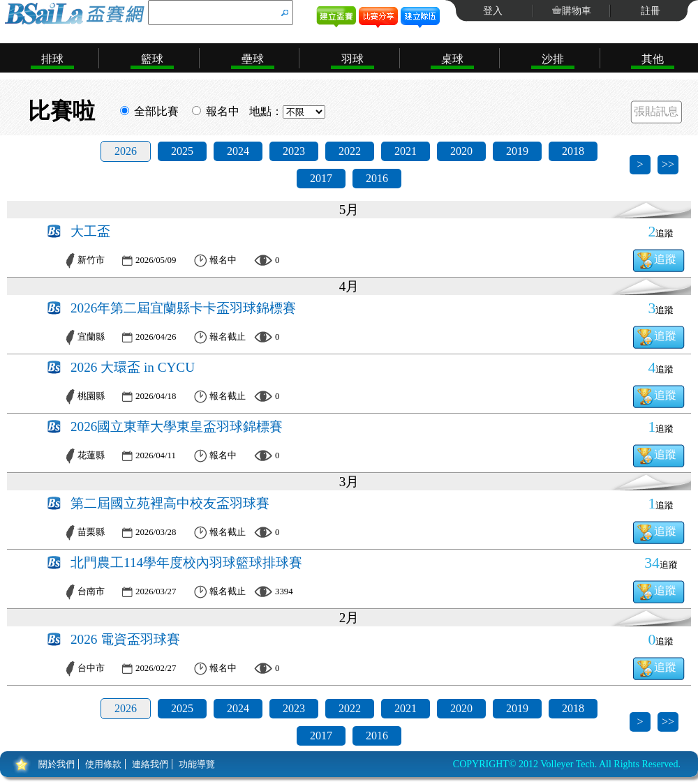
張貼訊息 (656, 111)
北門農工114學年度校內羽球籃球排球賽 (186, 563)
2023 (294, 151)
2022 (350, 151)
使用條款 (103, 764)
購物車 (577, 11)
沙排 (553, 59)
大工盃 (90, 231)
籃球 (152, 59)
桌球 (452, 59)
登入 (493, 11)
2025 (182, 151)
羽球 (352, 59)
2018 (573, 151)
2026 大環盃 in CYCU (133, 367)
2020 (461, 151)
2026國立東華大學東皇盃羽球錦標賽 (177, 427)
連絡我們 (150, 764)
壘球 (253, 59)
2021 (406, 151)
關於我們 (57, 764)
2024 (238, 151)
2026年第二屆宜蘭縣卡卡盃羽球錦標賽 (183, 308)
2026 (126, 151)
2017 (321, 178)
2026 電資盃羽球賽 (125, 639)
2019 (517, 151)
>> (668, 164)
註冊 (651, 11)
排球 (52, 59)
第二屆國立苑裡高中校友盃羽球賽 (170, 503)
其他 (653, 59)
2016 (377, 178)
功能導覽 (197, 764)
